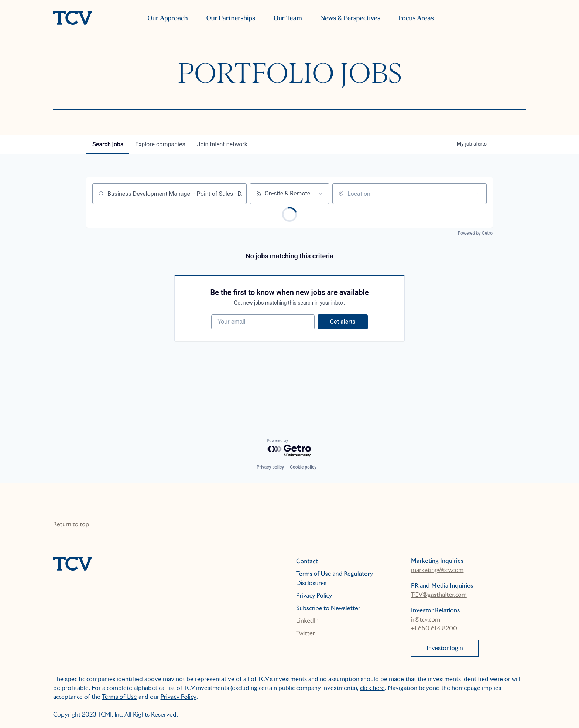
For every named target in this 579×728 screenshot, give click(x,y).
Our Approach (167, 18)
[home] (73, 18)
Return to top (71, 524)
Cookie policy (303, 467)
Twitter (306, 633)
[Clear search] (237, 194)
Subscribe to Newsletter (328, 608)
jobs (108, 144)
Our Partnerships (231, 18)
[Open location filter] (477, 194)
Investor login (445, 648)
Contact (307, 561)
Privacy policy (270, 467)
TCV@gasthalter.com (439, 595)
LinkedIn (307, 621)
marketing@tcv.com (437, 570)
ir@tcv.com (426, 620)
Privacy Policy (314, 596)
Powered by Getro (475, 233)
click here (372, 688)
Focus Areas (416, 18)
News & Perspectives (350, 18)
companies (160, 144)
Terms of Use (119, 697)
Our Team (288, 18)
